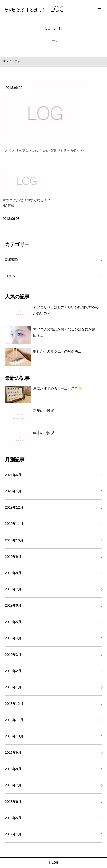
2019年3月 (13, 655)
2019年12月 (14, 507)
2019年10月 (14, 540)
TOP (5, 61)
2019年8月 (13, 573)
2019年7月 (13, 589)
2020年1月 (13, 491)
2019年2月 (13, 671)
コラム (10, 276)
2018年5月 (13, 818)
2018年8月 (13, 769)
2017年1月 (13, 834)
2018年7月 (13, 785)
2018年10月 (14, 736)
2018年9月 (13, 752)
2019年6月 (13, 605)
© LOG (53, 863)
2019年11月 (14, 524)
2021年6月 (13, 475)
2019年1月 (13, 687)
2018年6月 (13, 802)
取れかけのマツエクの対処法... (57, 351)
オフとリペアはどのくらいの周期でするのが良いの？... (66, 310)
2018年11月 (14, 720)
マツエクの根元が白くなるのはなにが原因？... (64, 332)
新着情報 (12, 260)
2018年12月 (14, 704)
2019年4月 (13, 638)
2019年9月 (13, 557)
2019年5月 (13, 622)
